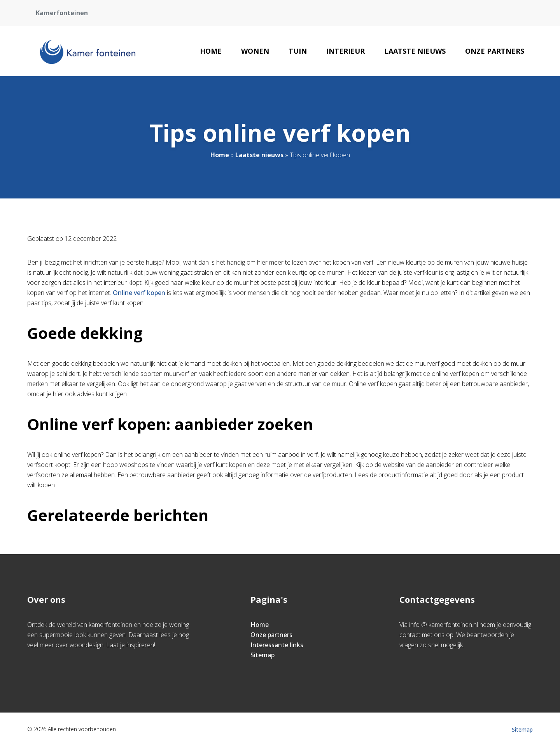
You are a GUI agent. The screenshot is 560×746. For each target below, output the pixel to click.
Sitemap (262, 655)
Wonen (255, 51)
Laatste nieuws (415, 51)
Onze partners (495, 51)
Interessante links (277, 645)
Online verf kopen (139, 293)
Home (211, 51)
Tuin (298, 51)
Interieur (346, 51)
